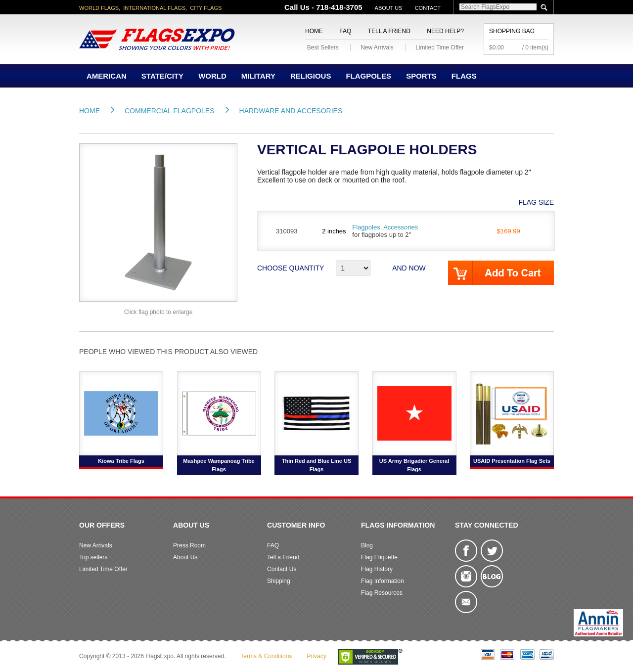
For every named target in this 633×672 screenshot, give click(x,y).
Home (314, 31)
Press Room (189, 545)
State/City (162, 76)
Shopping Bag (512, 31)
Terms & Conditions (266, 656)
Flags (464, 76)
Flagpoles (368, 76)
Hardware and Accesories (291, 111)
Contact (428, 8)
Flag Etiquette (379, 557)
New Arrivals (377, 47)
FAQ (345, 31)
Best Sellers (323, 47)
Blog (367, 545)
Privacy (316, 656)
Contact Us (282, 569)
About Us (389, 8)
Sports (421, 76)
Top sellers (93, 557)
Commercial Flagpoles (170, 111)
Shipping (279, 581)
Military (258, 76)
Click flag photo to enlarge (158, 312)
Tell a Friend (389, 31)
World (212, 76)
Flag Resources (382, 593)
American (107, 76)
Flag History (377, 569)
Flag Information (383, 581)
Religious (311, 76)
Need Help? (445, 31)
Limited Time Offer (440, 47)
